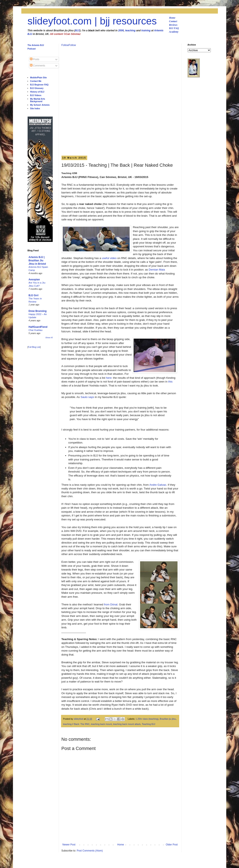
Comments (38, 66)
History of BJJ (37, 92)
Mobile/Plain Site (38, 78)
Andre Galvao (158, 485)
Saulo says (87, 397)
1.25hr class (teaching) (147, 719)
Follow (65, 45)
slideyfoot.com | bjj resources (92, 21)
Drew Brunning (38, 311)
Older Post (172, 845)
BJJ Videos (36, 95)
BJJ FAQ (174, 28)
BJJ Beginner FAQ (39, 85)
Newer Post (69, 845)
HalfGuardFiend (38, 327)
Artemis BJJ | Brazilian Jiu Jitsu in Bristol (37, 261)
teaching (130, 31)
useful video (109, 258)
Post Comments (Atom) (90, 851)
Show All (49, 338)
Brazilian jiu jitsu (168, 719)
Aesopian (34, 280)
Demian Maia (157, 270)
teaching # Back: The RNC (77, 724)
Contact (173, 21)
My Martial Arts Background (38, 100)
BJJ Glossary (37, 88)
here (109, 378)
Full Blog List (34, 347)
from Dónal (111, 604)
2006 (121, 31)
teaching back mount (101, 724)
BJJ (77, 31)
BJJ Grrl (34, 295)
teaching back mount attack (127, 724)
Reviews (173, 25)
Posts (35, 59)
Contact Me (36, 81)
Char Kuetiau (36, 330)
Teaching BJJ (148, 724)
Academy (174, 32)
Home (172, 18)
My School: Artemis (40, 105)
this (170, 382)
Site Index (35, 109)
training (146, 31)
